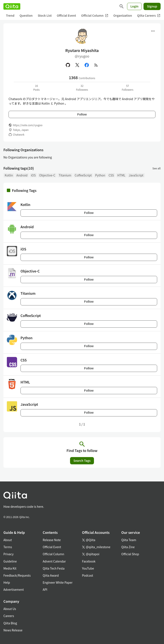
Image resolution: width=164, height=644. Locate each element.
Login (135, 6)
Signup (152, 6)
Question (26, 15)
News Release (13, 630)
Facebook (89, 561)
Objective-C (47, 175)
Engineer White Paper (58, 582)
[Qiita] (12, 6)
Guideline (10, 561)
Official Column (95, 16)
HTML (121, 175)
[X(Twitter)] (77, 65)
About (8, 540)
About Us (10, 609)
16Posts (37, 88)
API (45, 589)
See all (157, 168)
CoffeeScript (83, 175)
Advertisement (14, 589)
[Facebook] (87, 65)
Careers (9, 616)
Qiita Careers (149, 16)
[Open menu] (153, 31)
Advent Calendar (54, 561)
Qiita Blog (10, 623)
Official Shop (130, 554)
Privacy (8, 554)
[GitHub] (68, 65)
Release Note (52, 540)
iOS (33, 175)
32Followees (82, 88)
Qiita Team (129, 540)
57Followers (127, 88)
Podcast (88, 575)
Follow (82, 114)
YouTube (88, 568)
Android (22, 175)
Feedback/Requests (17, 575)
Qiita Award (51, 575)
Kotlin (9, 175)
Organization (123, 15)
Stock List (45, 15)
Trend (10, 15)
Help (7, 582)
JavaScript (136, 175)
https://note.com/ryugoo (28, 125)
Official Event (66, 15)
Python (100, 175)
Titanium (65, 175)
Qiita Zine (128, 547)
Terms (8, 547)
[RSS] (96, 65)
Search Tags (82, 460)
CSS (111, 175)
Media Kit (10, 568)
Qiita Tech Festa (54, 568)
